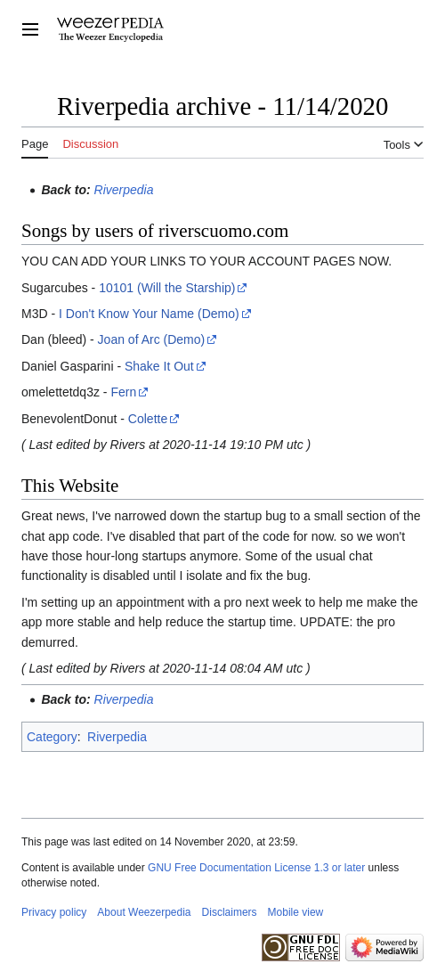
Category (52, 737)
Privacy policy (54, 912)
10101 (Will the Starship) (167, 288)
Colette (148, 419)
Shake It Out (159, 366)
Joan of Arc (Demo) (152, 339)
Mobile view (296, 912)
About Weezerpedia (144, 912)
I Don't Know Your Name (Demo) (149, 314)
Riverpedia (124, 190)
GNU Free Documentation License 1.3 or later (256, 868)
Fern (123, 392)
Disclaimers (230, 912)
